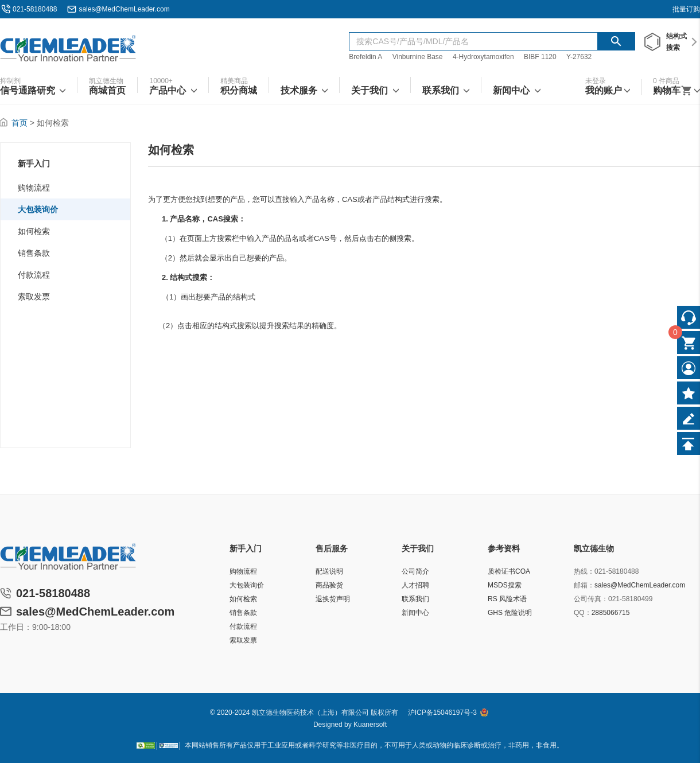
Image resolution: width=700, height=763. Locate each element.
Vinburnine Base (418, 57)
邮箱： (584, 585)
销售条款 (34, 253)
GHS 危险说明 (510, 613)
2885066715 (611, 613)
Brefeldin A (365, 57)
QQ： (583, 613)
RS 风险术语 (507, 599)
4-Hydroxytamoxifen (483, 57)
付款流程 (34, 275)
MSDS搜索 (505, 585)
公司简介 (415, 571)
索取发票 (34, 297)
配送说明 (329, 571)
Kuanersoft (370, 725)
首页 (20, 123)
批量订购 (686, 9)
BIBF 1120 (541, 57)
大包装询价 (38, 209)
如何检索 (34, 231)
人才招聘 (415, 585)
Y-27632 (579, 57)
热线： (584, 571)
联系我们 (415, 599)
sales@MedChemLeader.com (124, 9)
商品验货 (329, 585)
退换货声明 (333, 599)
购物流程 (34, 188)
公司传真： (591, 599)
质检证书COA (509, 571)
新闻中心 (415, 613)
